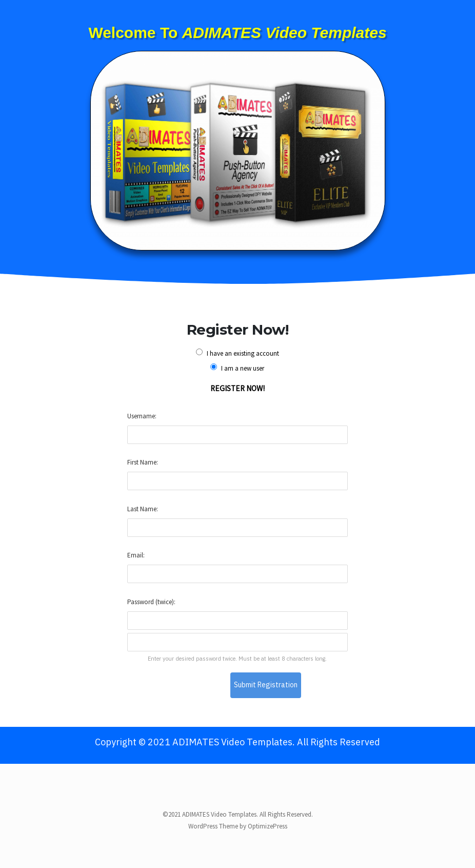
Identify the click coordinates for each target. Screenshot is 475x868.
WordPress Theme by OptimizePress (238, 826)
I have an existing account (237, 353)
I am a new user (237, 368)
